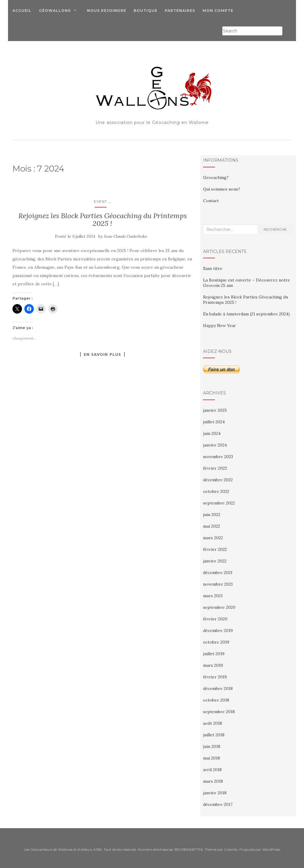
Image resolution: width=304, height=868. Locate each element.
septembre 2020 (219, 607)
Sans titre (213, 268)
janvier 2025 (215, 410)
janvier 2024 (215, 445)
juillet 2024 (214, 422)
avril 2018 (212, 770)
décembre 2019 (218, 630)
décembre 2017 (218, 804)
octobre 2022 (216, 491)
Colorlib (231, 849)
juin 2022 (212, 515)
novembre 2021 (218, 584)
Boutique (145, 11)
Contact (211, 201)
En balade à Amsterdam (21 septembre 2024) (246, 314)
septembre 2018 (219, 712)
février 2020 (215, 619)
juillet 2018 (214, 735)
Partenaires (180, 11)
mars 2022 (213, 538)
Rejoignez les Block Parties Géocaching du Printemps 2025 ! (103, 220)
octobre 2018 (216, 700)
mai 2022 (212, 526)
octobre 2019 (216, 642)
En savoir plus (102, 354)
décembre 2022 (218, 480)
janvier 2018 (215, 793)
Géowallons (55, 11)
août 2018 (213, 723)
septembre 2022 (219, 503)
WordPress (271, 849)
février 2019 (215, 677)
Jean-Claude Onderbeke (126, 236)
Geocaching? (216, 177)
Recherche (275, 229)
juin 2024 (212, 433)
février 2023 (215, 468)
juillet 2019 (214, 654)
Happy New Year (220, 325)
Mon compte (218, 11)
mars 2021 (213, 596)
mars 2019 (213, 665)
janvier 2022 (215, 561)
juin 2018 (212, 746)
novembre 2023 (218, 457)
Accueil (22, 11)
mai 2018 (212, 758)
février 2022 (215, 549)
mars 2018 (213, 781)
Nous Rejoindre (107, 11)
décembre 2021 (218, 573)
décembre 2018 (218, 688)
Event (100, 201)
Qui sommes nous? (222, 189)
